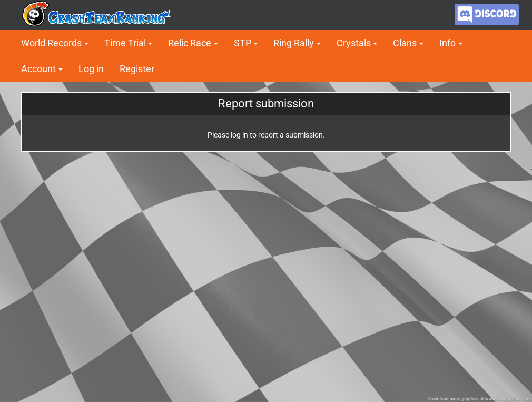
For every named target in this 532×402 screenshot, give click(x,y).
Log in (91, 69)
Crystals (354, 43)
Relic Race (190, 43)
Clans (405, 43)
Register (137, 69)
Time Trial (125, 43)
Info (447, 43)
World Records (51, 43)
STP (243, 43)
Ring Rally (294, 43)
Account (38, 69)
